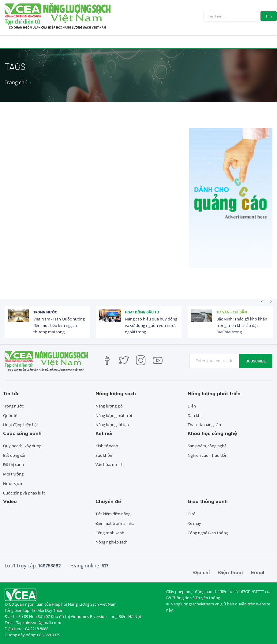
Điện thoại (230, 572)
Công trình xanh (110, 533)
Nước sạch (13, 483)
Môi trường (13, 474)
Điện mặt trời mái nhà (115, 523)
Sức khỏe (104, 455)
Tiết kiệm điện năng (113, 514)
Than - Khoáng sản (204, 425)
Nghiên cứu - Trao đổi (207, 455)
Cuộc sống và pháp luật (24, 493)
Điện (192, 406)
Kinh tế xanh (107, 446)
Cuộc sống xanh (22, 433)
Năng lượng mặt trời (114, 415)
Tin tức (11, 393)
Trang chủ (16, 82)
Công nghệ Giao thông (208, 533)
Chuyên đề (108, 501)
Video (10, 501)
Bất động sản (15, 455)
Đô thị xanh (13, 464)
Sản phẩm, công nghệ (207, 446)
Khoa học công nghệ (212, 433)
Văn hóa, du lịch (110, 464)
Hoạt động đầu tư (142, 312)
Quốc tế (10, 415)
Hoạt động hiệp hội (20, 425)
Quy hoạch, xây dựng (22, 446)
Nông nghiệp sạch (112, 542)
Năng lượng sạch (116, 393)
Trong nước (45, 312)
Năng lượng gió (109, 406)
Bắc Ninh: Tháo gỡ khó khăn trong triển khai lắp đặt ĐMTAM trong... (242, 325)
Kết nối (104, 433)
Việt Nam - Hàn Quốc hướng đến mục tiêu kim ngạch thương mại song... (59, 325)
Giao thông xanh (208, 501)
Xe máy (194, 523)
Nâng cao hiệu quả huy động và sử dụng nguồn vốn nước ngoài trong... (151, 325)
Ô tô (192, 514)
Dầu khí (194, 415)
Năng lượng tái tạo (112, 425)
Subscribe (256, 361)
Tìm (269, 16)
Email (258, 572)
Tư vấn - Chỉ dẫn (232, 312)
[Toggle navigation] (10, 44)
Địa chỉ (201, 572)
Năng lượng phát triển (214, 393)
